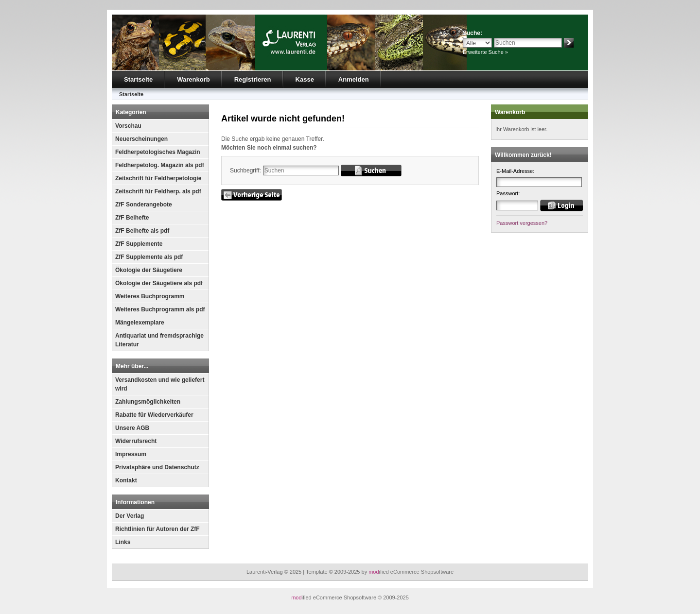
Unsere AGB (132, 428)
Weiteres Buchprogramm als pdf (160, 309)
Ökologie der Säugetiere (149, 270)
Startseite (138, 79)
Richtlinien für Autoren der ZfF (157, 529)
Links (123, 542)
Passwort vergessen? (522, 223)
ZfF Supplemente (139, 244)
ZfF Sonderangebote (144, 205)
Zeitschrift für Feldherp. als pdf (158, 191)
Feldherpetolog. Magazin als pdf (160, 165)
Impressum (131, 454)
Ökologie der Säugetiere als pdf (159, 283)
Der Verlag (130, 516)
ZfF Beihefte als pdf (142, 231)
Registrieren (253, 79)
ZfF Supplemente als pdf (149, 257)
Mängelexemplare (140, 323)
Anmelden (354, 79)
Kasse (305, 79)
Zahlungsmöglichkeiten (148, 402)
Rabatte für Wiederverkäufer (154, 415)
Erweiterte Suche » (485, 52)
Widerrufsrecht (136, 441)
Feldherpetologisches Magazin (158, 152)
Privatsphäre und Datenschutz (157, 467)
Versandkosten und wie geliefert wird (160, 384)
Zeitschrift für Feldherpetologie (158, 178)
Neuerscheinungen (141, 139)
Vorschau (128, 126)
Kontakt (126, 480)
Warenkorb (193, 79)
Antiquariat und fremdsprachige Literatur (159, 340)
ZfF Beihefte (132, 218)
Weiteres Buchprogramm (150, 296)
